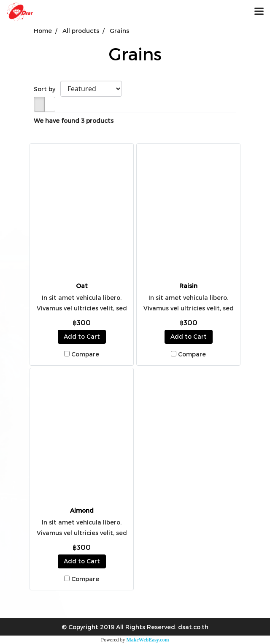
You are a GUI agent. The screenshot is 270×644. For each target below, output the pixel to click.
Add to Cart (82, 336)
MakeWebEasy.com (148, 640)
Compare (85, 354)
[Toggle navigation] (259, 12)
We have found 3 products (74, 121)
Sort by (47, 89)
